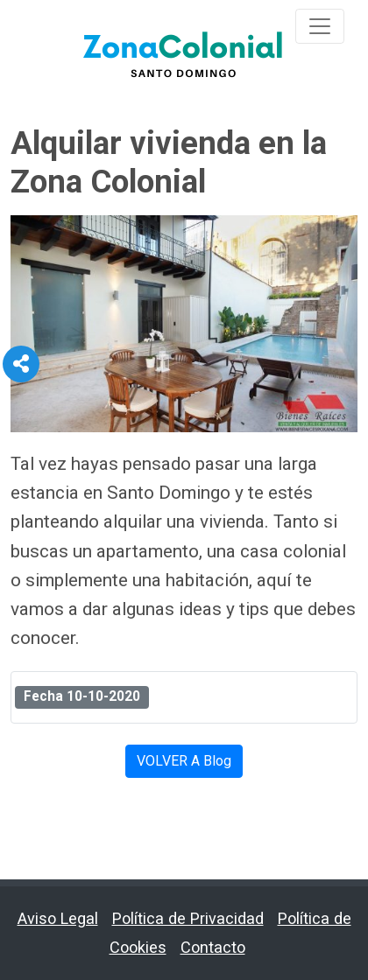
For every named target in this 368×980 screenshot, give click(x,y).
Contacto (213, 947)
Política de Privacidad (188, 918)
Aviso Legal (58, 918)
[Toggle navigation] (320, 26)
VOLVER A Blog (184, 761)
